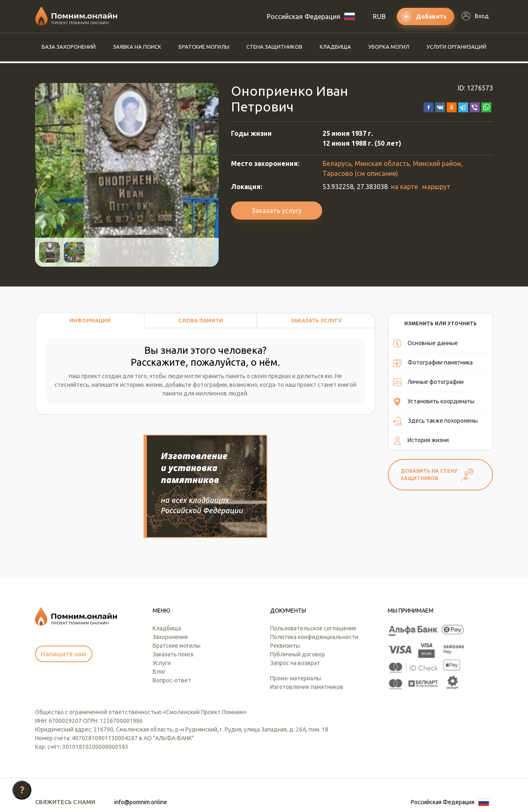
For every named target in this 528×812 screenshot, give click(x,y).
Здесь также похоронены (435, 421)
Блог (159, 632)
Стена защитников (274, 47)
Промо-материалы (296, 639)
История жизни (421, 440)
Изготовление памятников (307, 647)
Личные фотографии (428, 382)
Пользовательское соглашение (313, 589)
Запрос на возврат (295, 623)
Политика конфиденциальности (314, 597)
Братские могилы (204, 47)
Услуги (162, 623)
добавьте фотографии (196, 385)
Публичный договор (298, 615)
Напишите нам (64, 615)
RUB (379, 17)
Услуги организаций (456, 47)
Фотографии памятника (433, 363)
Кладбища (335, 47)
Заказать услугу (277, 211)
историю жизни (141, 385)
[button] (429, 107)
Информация (90, 320)
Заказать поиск (173, 615)
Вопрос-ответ (172, 641)
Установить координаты (434, 402)
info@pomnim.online (141, 762)
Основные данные (425, 343)
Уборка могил (389, 47)
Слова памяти (201, 320)
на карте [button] (404, 187)
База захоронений (69, 47)
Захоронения (170, 597)
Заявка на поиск (137, 47)
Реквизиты (285, 606)
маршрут (436, 187)
